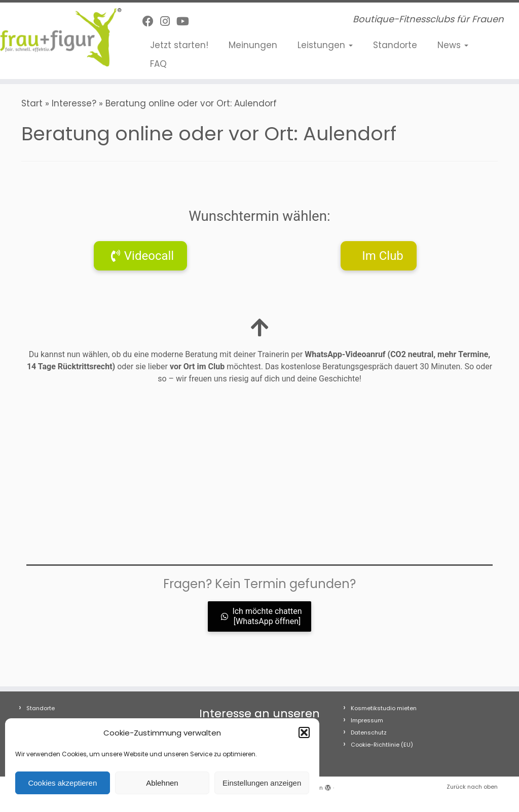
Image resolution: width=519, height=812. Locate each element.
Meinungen (253, 45)
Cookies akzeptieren (62, 783)
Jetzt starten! (179, 45)
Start (32, 103)
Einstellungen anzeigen (262, 783)
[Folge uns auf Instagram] (168, 22)
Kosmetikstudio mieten (384, 708)
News (453, 45)
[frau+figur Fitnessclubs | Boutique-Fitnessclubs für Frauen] (61, 37)
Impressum (367, 720)
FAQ (158, 64)
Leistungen (325, 45)
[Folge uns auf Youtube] (186, 22)
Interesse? (74, 103)
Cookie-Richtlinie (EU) (382, 745)
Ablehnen (162, 783)
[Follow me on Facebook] (151, 22)
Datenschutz (369, 732)
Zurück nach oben (472, 787)
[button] (304, 732)
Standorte (395, 45)
